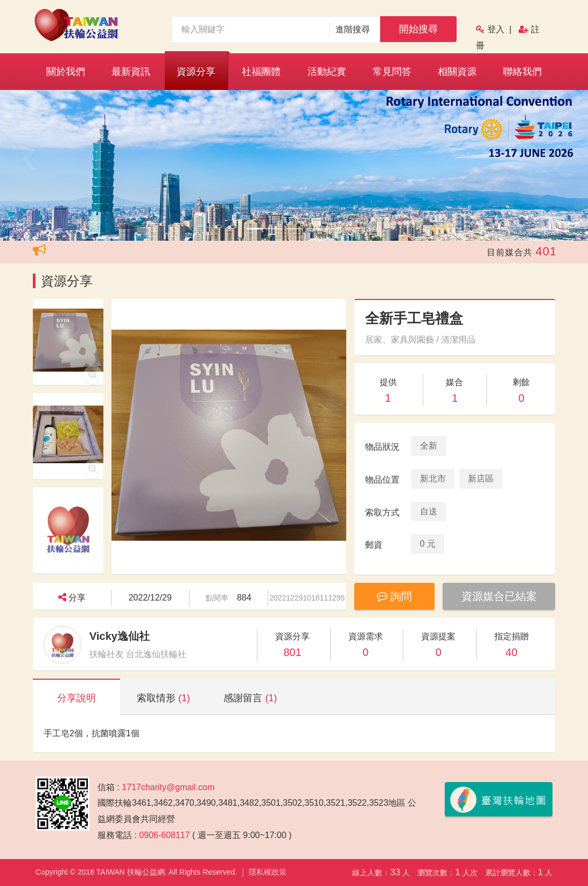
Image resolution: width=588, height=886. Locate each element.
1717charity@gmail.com (168, 787)
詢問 (395, 596)
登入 (496, 29)
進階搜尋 (353, 29)
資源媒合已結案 (499, 596)
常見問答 (392, 72)
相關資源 (457, 72)
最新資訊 (131, 72)
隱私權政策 (268, 872)
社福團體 (261, 72)
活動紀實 (327, 72)
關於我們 (66, 72)
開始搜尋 (418, 29)
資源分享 (196, 72)
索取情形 (163, 698)
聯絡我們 (522, 72)
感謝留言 (250, 698)
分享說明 (76, 698)
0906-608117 (164, 835)
